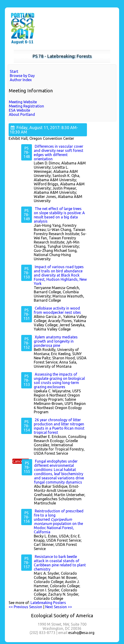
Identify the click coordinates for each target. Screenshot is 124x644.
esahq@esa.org (81, 633)
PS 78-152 (27, 343)
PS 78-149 (27, 215)
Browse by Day (22, 76)
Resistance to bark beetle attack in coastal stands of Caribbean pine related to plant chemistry (60, 563)
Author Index (21, 80)
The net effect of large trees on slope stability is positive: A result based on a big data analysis (59, 215)
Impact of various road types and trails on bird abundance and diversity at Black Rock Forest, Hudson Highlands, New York (60, 275)
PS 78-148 (27, 152)
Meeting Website (23, 102)
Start (14, 71)
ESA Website (19, 110)
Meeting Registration (26, 106)
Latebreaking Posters (48, 603)
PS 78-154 (27, 426)
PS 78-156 (27, 517)
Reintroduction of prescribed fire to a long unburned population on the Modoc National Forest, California (59, 521)
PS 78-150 (27, 273)
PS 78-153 (27, 380)
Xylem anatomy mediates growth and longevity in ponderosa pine (56, 341)
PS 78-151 (27, 314)
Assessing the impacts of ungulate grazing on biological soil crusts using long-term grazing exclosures (59, 380)
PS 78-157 (27, 563)
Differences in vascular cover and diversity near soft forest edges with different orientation (59, 153)
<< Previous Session (25, 607)
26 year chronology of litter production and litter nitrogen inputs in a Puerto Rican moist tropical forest (59, 426)
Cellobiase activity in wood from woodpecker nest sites (57, 310)
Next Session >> (59, 607)
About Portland (22, 114)
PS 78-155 (27, 467)
